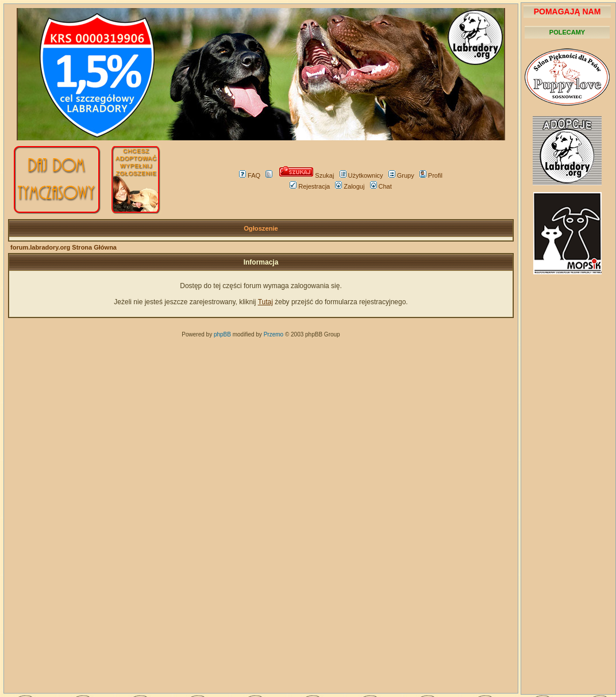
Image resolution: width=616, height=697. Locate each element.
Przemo (274, 334)
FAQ (250, 175)
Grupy (401, 175)
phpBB (222, 334)
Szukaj (307, 175)
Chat (381, 186)
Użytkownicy (361, 175)
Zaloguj (350, 186)
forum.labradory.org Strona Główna (63, 247)
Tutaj (265, 302)
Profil (431, 175)
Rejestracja (310, 186)
